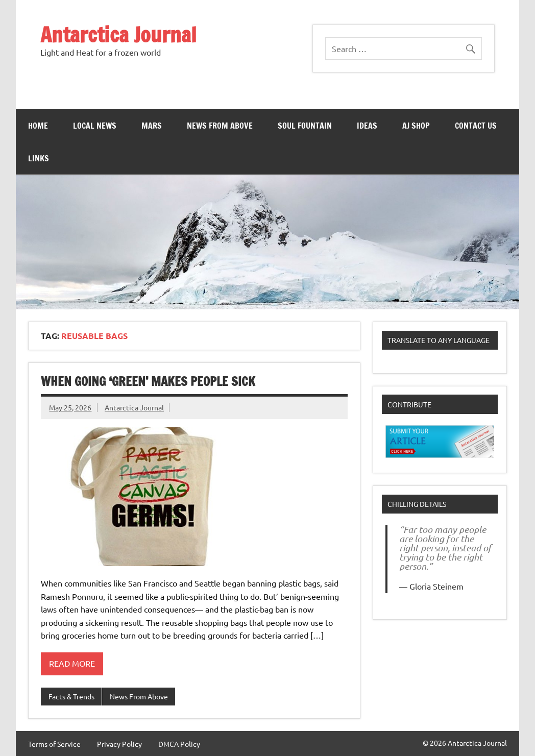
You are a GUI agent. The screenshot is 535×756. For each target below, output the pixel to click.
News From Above (220, 126)
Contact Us (476, 126)
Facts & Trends (71, 696)
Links (39, 158)
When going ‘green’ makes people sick (148, 381)
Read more (72, 663)
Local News (95, 126)
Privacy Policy (119, 744)
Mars (152, 126)
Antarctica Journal (118, 34)
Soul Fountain (305, 126)
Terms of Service (54, 744)
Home (38, 126)
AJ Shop (416, 126)
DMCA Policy (179, 744)
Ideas (367, 126)
